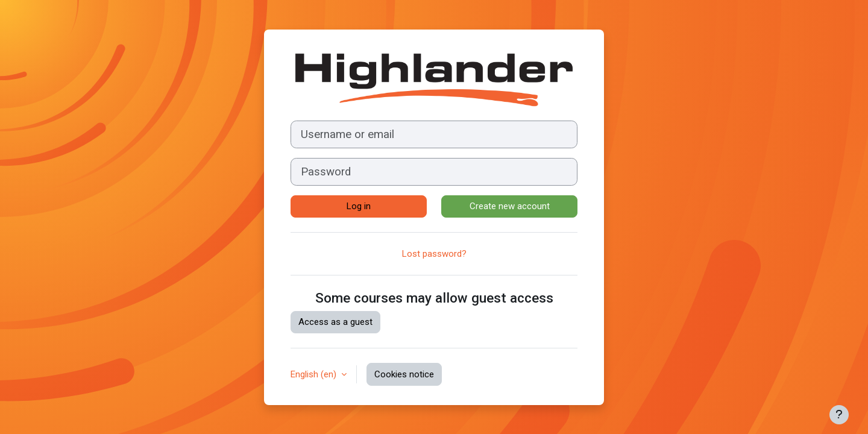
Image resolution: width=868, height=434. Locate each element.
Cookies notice (404, 374)
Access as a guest (335, 322)
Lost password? (434, 254)
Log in (359, 206)
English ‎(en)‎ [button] (315, 374)
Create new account (510, 206)
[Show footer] (839, 415)
